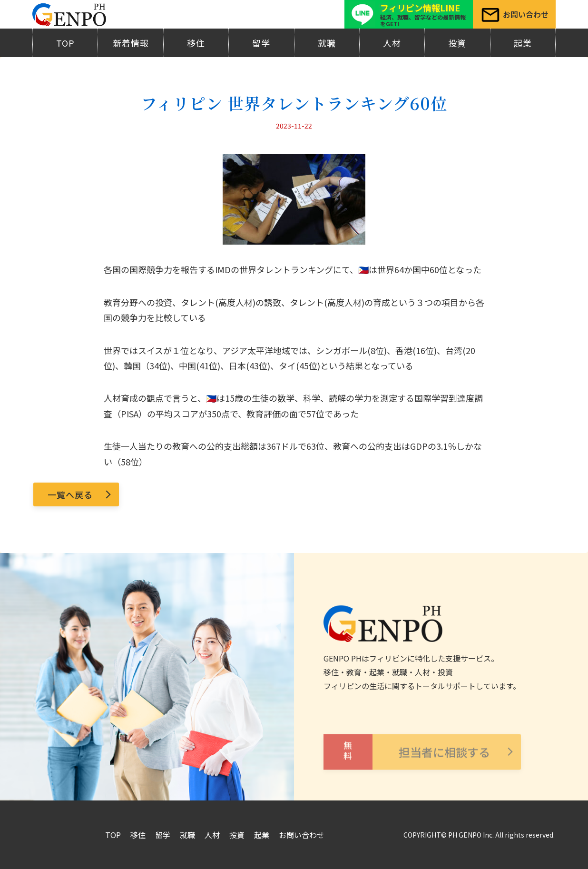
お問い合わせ (302, 835)
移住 (196, 43)
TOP (65, 43)
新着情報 (131, 43)
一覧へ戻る (70, 494)
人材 (392, 43)
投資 (457, 43)
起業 (523, 43)
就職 (327, 43)
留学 (261, 43)
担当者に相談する (407, 766)
